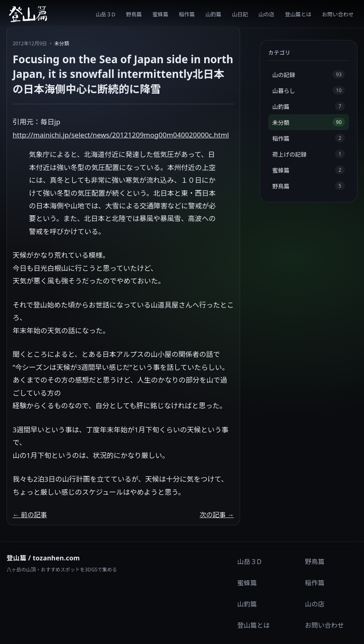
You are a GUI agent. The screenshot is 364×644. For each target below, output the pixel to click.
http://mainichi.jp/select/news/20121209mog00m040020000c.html (121, 135)
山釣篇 (213, 14)
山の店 (266, 14)
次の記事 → (217, 515)
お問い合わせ (338, 14)
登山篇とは (298, 14)
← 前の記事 (30, 515)
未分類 (62, 43)
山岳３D (105, 14)
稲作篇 (187, 14)
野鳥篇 (134, 14)
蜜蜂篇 (160, 14)
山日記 (240, 14)
